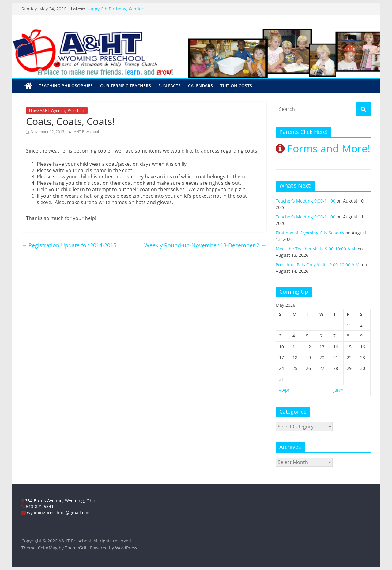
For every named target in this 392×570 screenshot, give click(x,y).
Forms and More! (323, 148)
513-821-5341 (38, 506)
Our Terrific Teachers (126, 86)
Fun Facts (170, 86)
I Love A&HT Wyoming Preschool (57, 110)
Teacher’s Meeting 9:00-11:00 (305, 201)
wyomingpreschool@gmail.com (56, 513)
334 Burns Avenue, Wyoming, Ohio (59, 501)
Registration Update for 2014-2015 (69, 245)
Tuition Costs (236, 86)
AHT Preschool (86, 132)
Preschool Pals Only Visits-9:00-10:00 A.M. (318, 265)
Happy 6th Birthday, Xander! (115, 9)
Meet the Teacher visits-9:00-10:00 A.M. (316, 249)
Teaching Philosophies (66, 86)
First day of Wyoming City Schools (310, 233)
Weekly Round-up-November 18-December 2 (205, 245)
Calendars (200, 86)
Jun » (338, 390)
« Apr (284, 390)
